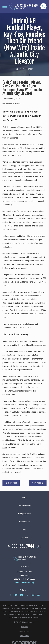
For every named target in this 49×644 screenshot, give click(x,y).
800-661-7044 (23, 546)
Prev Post (11, 483)
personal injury (23, 444)
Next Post (38, 483)
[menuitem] (24, 627)
